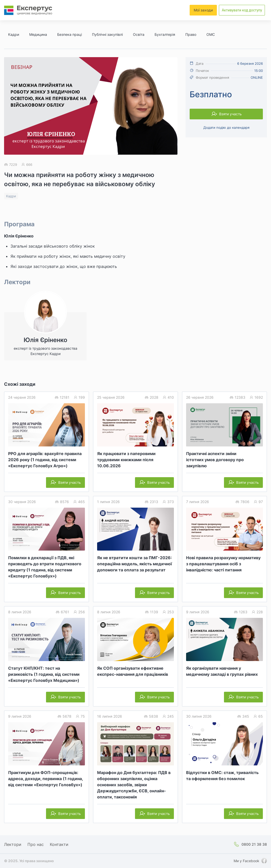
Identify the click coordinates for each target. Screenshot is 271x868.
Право (191, 34)
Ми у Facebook (246, 861)
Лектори (13, 844)
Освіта (139, 34)
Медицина (38, 34)
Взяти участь (230, 114)
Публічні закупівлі (107, 34)
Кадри (14, 34)
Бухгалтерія (165, 34)
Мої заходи (203, 10)
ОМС (211, 34)
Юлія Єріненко (19, 236)
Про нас (36, 844)
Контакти (59, 844)
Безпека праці (70, 34)
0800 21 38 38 (254, 844)
